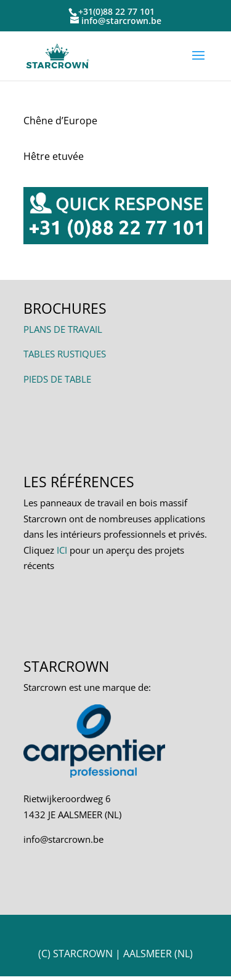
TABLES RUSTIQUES (65, 354)
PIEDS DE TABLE (57, 379)
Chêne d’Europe (60, 121)
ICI (62, 550)
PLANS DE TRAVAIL (63, 329)
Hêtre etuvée (54, 156)
